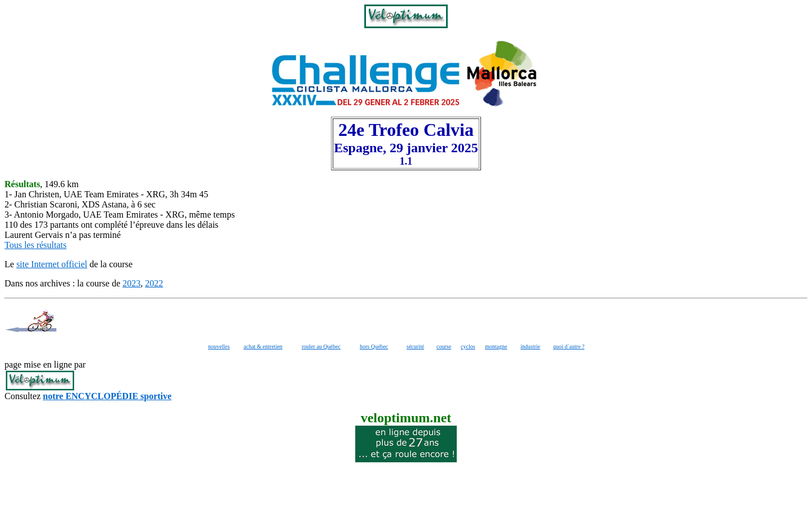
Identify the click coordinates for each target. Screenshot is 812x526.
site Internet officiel (52, 264)
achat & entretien (263, 346)
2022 (154, 283)
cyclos (468, 346)
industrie (530, 346)
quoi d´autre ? (569, 346)
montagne (496, 346)
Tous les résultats (36, 245)
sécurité (415, 346)
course (444, 346)
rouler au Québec (321, 346)
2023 (131, 283)
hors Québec (374, 346)
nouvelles (219, 346)
